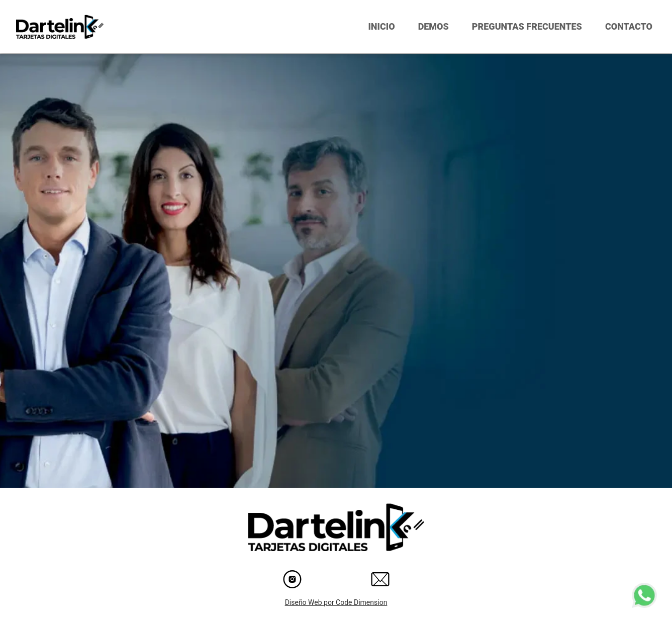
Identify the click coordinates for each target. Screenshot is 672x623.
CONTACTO (629, 26)
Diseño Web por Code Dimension (336, 602)
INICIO (381, 26)
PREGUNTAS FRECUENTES (527, 26)
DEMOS (434, 26)
